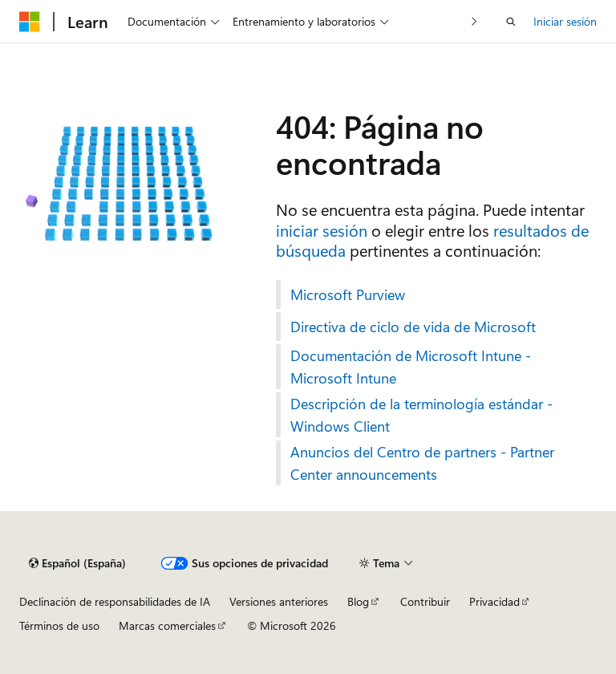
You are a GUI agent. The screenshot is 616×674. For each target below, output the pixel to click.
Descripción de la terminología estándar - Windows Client (421, 415)
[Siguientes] (474, 21)
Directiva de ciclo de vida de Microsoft (413, 327)
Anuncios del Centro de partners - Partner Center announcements (422, 463)
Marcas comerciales (167, 625)
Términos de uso (59, 625)
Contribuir (425, 601)
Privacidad (494, 601)
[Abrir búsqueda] (511, 22)
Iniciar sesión (565, 21)
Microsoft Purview (348, 294)
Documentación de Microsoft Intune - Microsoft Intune (411, 367)
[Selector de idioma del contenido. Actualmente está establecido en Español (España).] (77, 563)
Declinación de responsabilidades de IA (115, 601)
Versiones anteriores (279, 601)
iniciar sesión (322, 230)
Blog (358, 601)
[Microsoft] (30, 22)
